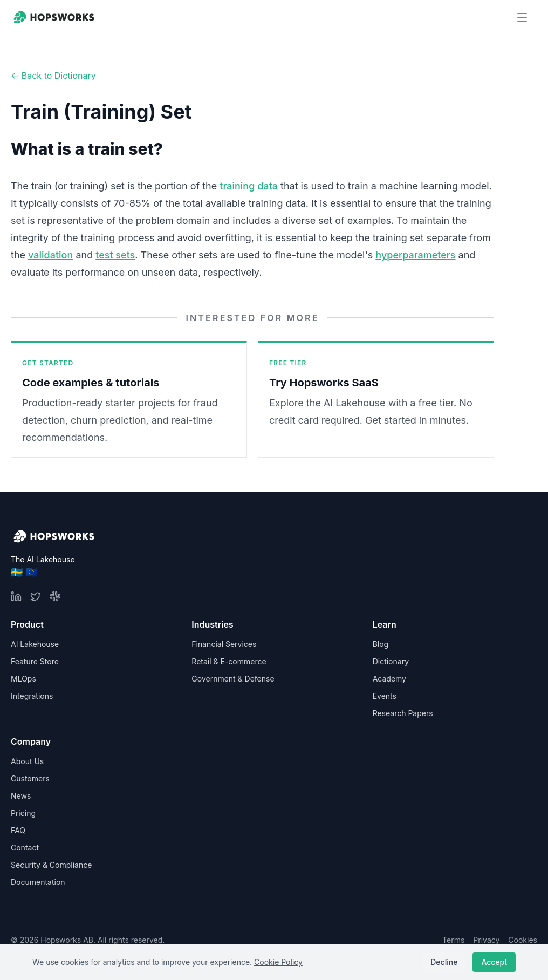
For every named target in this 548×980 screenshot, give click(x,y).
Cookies (523, 940)
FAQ (18, 830)
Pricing (23, 813)
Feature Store (35, 661)
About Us (27, 761)
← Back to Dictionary (53, 76)
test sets (115, 255)
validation (50, 255)
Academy (389, 679)
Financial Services (224, 644)
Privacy (486, 940)
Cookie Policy (278, 962)
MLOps (23, 679)
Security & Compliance (51, 865)
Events (385, 696)
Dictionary (391, 661)
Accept (494, 962)
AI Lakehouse (35, 644)
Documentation (38, 882)
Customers (30, 778)
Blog (381, 644)
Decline (444, 962)
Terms (453, 940)
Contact (25, 848)
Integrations (32, 696)
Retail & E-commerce (229, 661)
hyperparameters (415, 255)
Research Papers (403, 713)
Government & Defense (233, 679)
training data (249, 186)
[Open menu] (522, 17)
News (21, 796)
